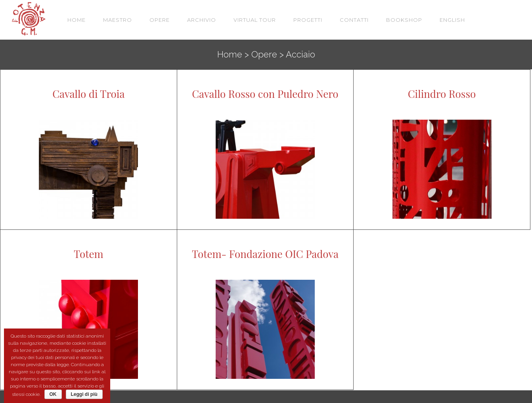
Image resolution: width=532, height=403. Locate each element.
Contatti (354, 20)
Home (77, 20)
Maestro (118, 20)
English (452, 20)
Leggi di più (84, 394)
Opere (160, 20)
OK (53, 394)
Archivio (202, 20)
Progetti (308, 20)
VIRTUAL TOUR (255, 20)
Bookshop (404, 20)
